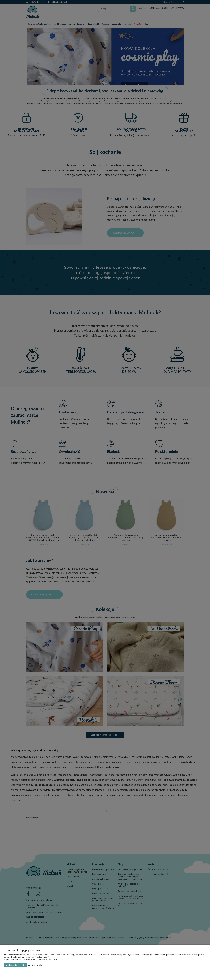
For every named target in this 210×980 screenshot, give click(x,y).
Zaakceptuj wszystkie (15, 965)
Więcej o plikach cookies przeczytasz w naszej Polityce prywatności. (31, 959)
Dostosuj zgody (35, 965)
